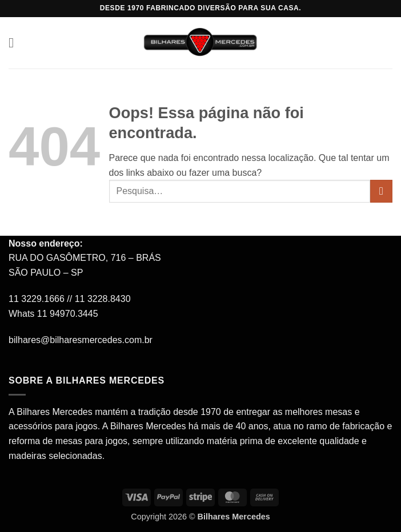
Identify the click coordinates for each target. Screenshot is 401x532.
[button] (15, 43)
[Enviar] (381, 191)
